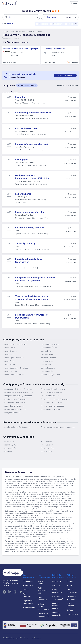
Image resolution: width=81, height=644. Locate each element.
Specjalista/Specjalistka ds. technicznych (29, 260)
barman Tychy (9, 361)
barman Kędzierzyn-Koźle (13, 375)
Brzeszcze (31, 32)
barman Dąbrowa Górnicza (14, 358)
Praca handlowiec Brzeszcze (15, 399)
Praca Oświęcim (47, 445)
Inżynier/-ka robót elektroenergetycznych (21, 49)
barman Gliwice (47, 361)
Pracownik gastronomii (27, 128)
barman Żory (46, 364)
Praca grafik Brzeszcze (12, 413)
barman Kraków (47, 371)
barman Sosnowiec (48, 358)
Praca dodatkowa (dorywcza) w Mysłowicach (31, 316)
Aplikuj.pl (5, 32)
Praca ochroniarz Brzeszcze (14, 406)
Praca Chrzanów (10, 448)
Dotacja (70, 610)
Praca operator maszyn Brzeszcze (55, 399)
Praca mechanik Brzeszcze (14, 403)
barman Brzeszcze (48, 368)
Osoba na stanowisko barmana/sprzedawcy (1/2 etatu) (32, 177)
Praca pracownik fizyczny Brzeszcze (18, 389)
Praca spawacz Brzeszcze (51, 403)
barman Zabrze (9, 348)
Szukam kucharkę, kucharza (30, 228)
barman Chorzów (10, 351)
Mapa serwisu (72, 614)
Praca (12, 32)
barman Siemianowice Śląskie (15, 344)
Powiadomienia (29, 607)
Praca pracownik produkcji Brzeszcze (18, 392)
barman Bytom (47, 351)
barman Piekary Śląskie (50, 344)
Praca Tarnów (46, 441)
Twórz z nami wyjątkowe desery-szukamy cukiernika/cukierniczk (32, 298)
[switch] (65, 75)
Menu (74, 3)
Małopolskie (21, 32)
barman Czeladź (47, 354)
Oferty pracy (28, 581)
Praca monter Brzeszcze (51, 396)
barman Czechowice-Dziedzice (16, 368)
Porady (26, 590)
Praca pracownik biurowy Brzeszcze (18, 396)
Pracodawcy (28, 585)
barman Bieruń (9, 364)
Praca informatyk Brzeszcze (14, 409)
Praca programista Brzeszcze (52, 406)
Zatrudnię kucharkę (25, 243)
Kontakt (70, 585)
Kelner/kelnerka (23, 194)
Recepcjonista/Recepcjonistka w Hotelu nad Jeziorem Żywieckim (35, 279)
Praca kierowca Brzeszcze (51, 392)
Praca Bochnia (47, 452)
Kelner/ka (20, 97)
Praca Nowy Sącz (10, 445)
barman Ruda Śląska (49, 348)
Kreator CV (57, 581)
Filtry (8, 24)
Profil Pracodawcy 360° (43, 591)
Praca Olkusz (8, 452)
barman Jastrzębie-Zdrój (51, 375)
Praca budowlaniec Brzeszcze (53, 389)
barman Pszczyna (10, 371)
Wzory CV (56, 585)
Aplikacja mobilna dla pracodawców (43, 607)
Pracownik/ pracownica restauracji (33, 113)
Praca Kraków (9, 441)
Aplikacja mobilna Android (56, 606)
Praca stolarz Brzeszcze (51, 409)
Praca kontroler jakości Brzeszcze (17, 427)
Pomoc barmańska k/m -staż (30, 212)
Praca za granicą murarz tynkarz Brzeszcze (58, 427)
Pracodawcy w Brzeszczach (10, 92)
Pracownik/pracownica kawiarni (32, 144)
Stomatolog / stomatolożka (54, 49)
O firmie (70, 581)
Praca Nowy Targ (48, 448)
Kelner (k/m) (21, 160)
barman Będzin (9, 354)
